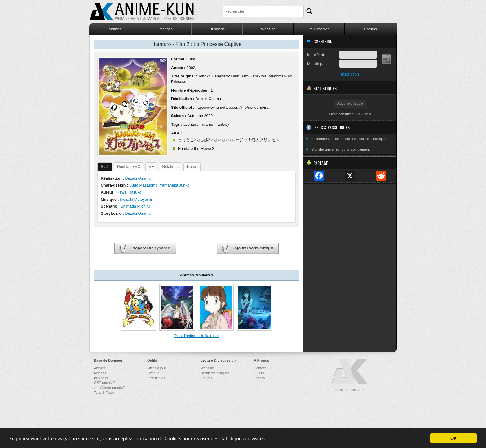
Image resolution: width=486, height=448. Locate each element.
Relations (170, 167)
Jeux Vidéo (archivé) (110, 388)
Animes (115, 29)
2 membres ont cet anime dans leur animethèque (349, 139)
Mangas (166, 29)
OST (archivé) (105, 383)
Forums (371, 29)
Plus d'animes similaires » (197, 336)
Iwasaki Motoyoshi (136, 200)
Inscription (350, 74)
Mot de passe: (319, 64)
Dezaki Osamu (208, 99)
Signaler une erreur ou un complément (341, 149)
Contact (260, 368)
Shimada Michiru (135, 206)
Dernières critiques (215, 373)
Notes (192, 167)
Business (217, 29)
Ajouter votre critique (248, 249)
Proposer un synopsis (145, 249)
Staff (105, 167)
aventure (191, 125)
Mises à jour (157, 368)
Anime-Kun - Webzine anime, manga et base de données (142, 12)
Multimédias (319, 29)
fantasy (223, 125)
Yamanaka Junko (175, 185)
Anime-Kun (350, 372)
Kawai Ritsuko (129, 192)
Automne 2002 (200, 116)
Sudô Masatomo (144, 185)
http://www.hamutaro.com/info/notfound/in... (233, 108)
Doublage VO (129, 167)
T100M (259, 373)
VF (151, 167)
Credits (259, 378)
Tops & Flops (104, 393)
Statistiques (156, 378)
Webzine (268, 29)
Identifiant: (316, 55)
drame (208, 125)
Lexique (153, 373)
